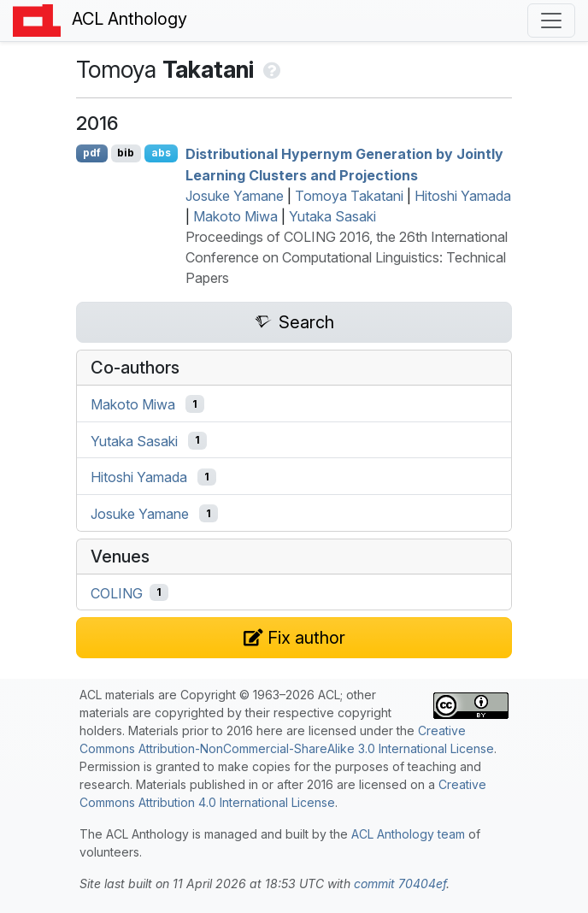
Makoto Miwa (235, 216)
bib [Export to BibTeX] (126, 153)
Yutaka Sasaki (332, 216)
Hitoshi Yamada (463, 196)
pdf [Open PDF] (92, 153)
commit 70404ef (400, 884)
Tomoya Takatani (349, 196)
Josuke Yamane (235, 196)
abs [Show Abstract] (161, 153)
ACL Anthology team (408, 834)
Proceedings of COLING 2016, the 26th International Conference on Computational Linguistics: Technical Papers (347, 257)
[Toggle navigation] (551, 21)
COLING (117, 592)
